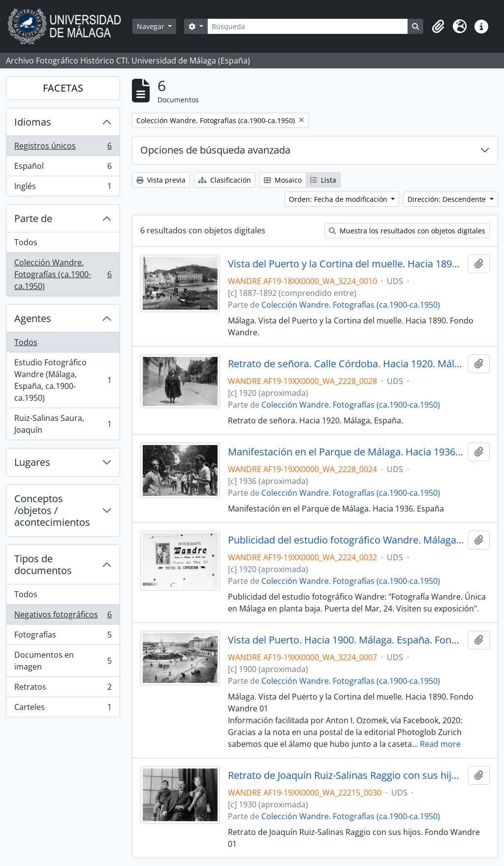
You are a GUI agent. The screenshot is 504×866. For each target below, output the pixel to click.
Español (63, 168)
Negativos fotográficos (63, 617)
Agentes (33, 318)
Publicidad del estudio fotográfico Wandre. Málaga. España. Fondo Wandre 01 (346, 540)
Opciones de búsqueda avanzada (215, 150)
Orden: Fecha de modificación (339, 199)
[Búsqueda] (308, 26)
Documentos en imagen (63, 661)
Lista (323, 180)
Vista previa (161, 180)
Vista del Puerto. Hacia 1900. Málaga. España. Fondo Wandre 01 (346, 640)
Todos (26, 242)
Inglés (63, 188)
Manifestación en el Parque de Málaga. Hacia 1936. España (346, 452)
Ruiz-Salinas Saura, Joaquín (63, 424)
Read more (440, 744)
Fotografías (63, 637)
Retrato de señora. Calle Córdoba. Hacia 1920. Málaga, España (346, 364)
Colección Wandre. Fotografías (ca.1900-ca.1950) (63, 274)
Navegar (152, 26)
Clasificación (225, 180)
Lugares (32, 462)
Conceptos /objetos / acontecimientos (52, 510)
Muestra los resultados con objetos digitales (407, 231)
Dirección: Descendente (448, 199)
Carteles (63, 709)
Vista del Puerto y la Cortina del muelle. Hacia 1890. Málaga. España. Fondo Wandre (346, 264)
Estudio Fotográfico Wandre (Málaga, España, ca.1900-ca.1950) (63, 380)
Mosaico (283, 180)
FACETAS (63, 88)
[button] (438, 27)
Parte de (33, 218)
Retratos (63, 689)
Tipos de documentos (43, 564)
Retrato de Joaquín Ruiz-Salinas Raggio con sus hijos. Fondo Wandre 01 (346, 775)
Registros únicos (63, 148)
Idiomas (33, 122)
